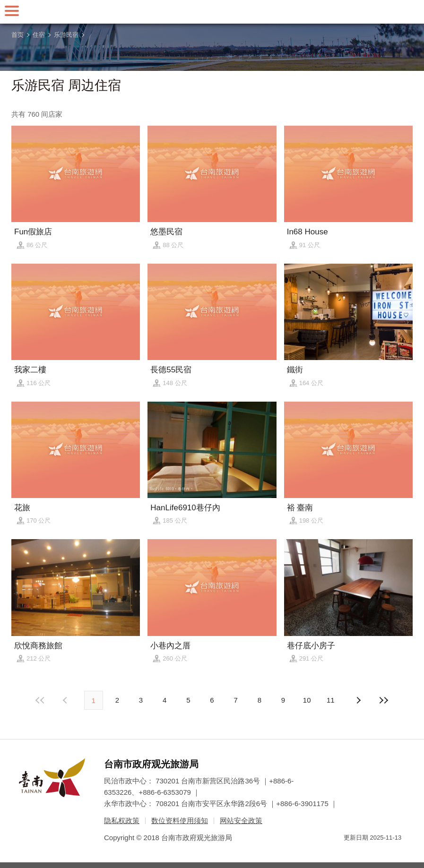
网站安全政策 (241, 821)
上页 (358, 700)
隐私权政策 (122, 821)
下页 (66, 700)
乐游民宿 (66, 35)
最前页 (40, 700)
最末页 (384, 700)
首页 (17, 35)
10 (307, 700)
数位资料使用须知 (180, 821)
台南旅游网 (212, 12)
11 (331, 700)
